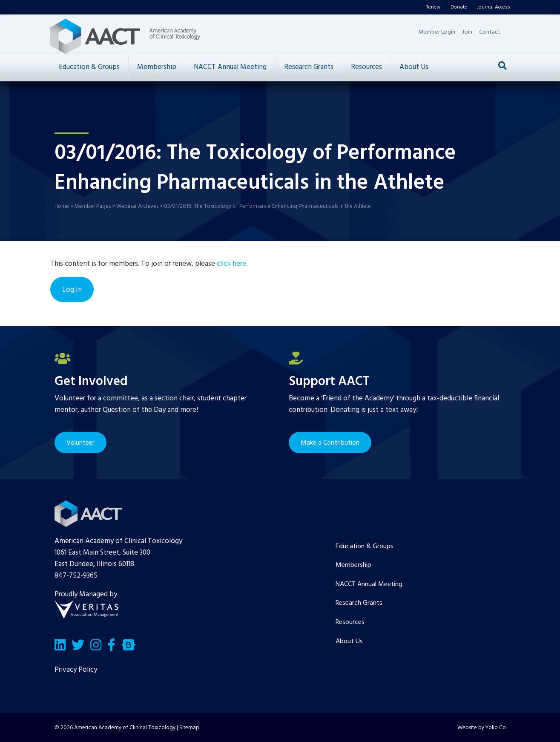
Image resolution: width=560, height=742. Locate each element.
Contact (490, 32)
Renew (433, 7)
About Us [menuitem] (349, 641)
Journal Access (494, 7)
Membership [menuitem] (353, 565)
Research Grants (309, 67)
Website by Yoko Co (482, 728)
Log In (72, 290)
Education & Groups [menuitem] (365, 546)
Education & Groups (89, 67)
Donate (459, 7)
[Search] (503, 66)
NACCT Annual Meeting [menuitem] (369, 584)
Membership (157, 67)
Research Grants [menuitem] (359, 603)
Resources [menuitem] (350, 622)
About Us (414, 67)
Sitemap (189, 728)
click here (231, 264)
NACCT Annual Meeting (230, 67)
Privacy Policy (76, 670)
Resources (366, 67)
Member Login (437, 32)
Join (467, 32)
